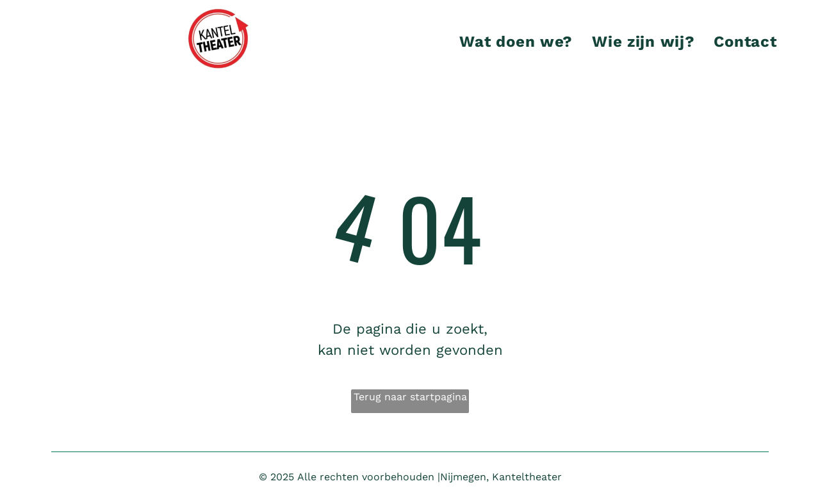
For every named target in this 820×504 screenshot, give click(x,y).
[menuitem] (516, 42)
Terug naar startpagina (410, 397)
